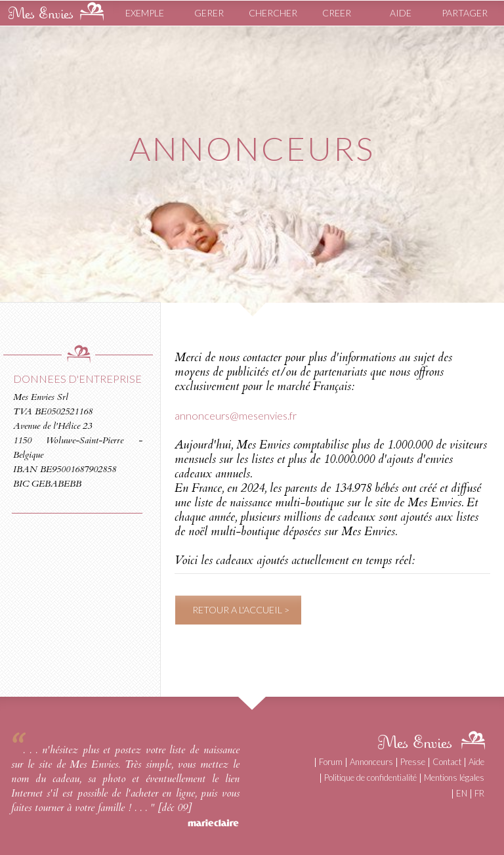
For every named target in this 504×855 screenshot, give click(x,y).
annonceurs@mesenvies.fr (236, 415)
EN (462, 793)
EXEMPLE (145, 13)
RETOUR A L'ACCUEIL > (241, 610)
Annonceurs (371, 762)
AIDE (401, 13)
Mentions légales (454, 778)
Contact (447, 762)
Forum (331, 762)
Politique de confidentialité (370, 778)
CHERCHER (273, 13)
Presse (413, 762)
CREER (337, 13)
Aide (476, 762)
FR (479, 793)
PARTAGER (465, 13)
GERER (209, 13)
